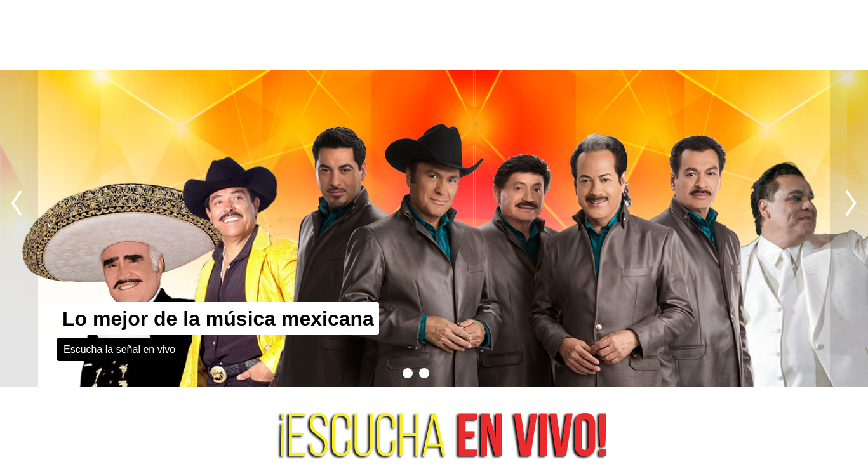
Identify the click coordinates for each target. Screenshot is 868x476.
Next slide (849, 228)
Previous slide (19, 228)
